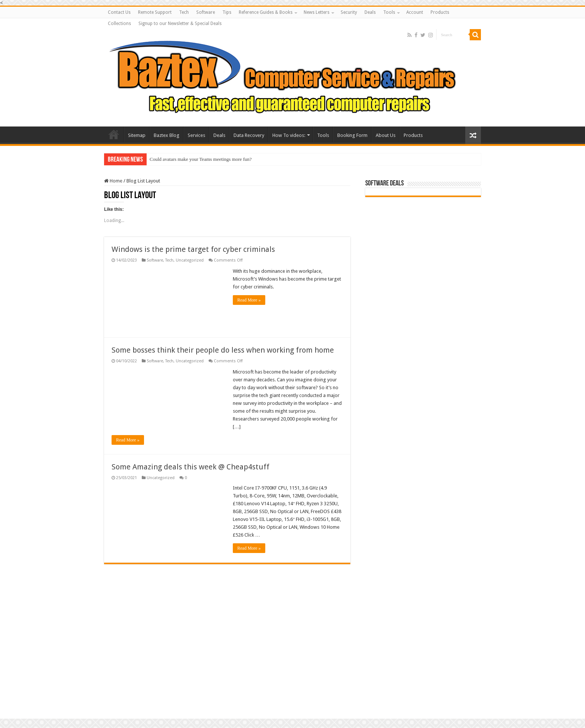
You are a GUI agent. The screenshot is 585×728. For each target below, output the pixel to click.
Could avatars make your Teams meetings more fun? (201, 159)
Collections (119, 24)
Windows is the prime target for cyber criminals (193, 249)
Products (440, 12)
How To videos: (289, 135)
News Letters (317, 12)
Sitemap (137, 135)
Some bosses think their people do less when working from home (223, 350)
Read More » (249, 300)
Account (415, 12)
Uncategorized (190, 260)
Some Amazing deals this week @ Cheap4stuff (190, 467)
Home (113, 181)
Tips (227, 12)
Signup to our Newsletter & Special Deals (180, 24)
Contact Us (119, 12)
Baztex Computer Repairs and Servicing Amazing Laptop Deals (114, 134)
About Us (386, 135)
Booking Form (352, 135)
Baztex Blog (167, 135)
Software (206, 12)
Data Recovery (249, 135)
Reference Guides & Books (266, 12)
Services (196, 135)
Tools (389, 12)
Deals (370, 12)
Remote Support (155, 12)
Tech (184, 12)
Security (349, 12)
